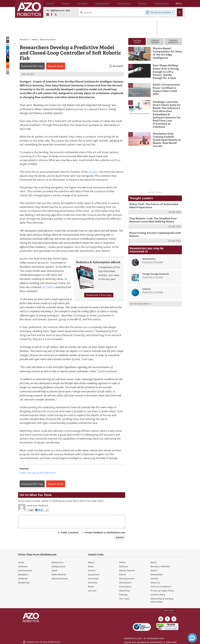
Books (91, 587)
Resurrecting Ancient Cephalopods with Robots (153, 223)
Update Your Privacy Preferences (41, 640)
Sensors (147, 277)
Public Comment (70, 532)
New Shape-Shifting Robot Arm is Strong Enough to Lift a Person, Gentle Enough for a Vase (167, 69)
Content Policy (158, 595)
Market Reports (127, 570)
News (35, 39)
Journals (92, 591)
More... (177, 3)
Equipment (94, 574)
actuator (93, 172)
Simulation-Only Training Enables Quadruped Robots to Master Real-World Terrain (165, 131)
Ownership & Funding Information (162, 600)
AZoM (21, 562)
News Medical (59, 574)
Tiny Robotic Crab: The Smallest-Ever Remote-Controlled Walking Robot (151, 209)
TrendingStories (137, 41)
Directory (93, 583)
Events (123, 574)
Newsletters (157, 574)
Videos (123, 562)
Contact (154, 578)
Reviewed (118, 66)
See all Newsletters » (141, 292)
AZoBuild (23, 578)
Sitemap (123, 595)
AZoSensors (57, 562)
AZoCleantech (25, 570)
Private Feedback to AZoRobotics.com (105, 532)
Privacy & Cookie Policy (162, 591)
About (91, 562)
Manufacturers (127, 578)
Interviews (93, 578)
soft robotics (48, 287)
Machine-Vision (48, 39)
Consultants (125, 587)
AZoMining (24, 583)
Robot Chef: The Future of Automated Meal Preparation (154, 196)
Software (124, 566)
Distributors (125, 583)
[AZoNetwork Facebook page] (52, 15)
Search (154, 570)
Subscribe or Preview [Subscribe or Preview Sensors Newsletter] (153, 280)
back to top (170, 610)
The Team (124, 599)
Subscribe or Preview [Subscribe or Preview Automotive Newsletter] (153, 250)
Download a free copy (99, 295)
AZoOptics (23, 574)
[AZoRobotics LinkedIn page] (48, 15)
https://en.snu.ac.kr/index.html (38, 473)
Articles (92, 570)
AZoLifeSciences (60, 578)
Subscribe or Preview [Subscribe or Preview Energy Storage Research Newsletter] (153, 265)
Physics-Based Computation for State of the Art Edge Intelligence (166, 52)
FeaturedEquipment (173, 41)
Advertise (155, 583)
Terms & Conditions (161, 587)
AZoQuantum (58, 566)
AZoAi (54, 570)
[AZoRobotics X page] (56, 15)
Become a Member (160, 566)
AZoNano (23, 566)
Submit (120, 537)
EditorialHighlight (155, 41)
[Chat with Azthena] (192, 638)
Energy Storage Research (156, 262)
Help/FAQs (125, 591)
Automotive (149, 247)
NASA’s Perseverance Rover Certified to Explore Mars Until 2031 (167, 85)
